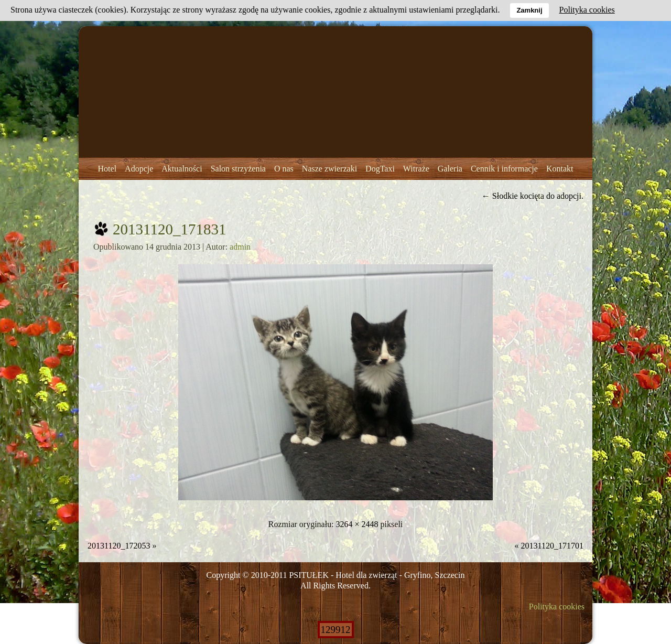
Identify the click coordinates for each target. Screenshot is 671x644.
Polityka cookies (557, 607)
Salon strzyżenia (238, 169)
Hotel (107, 169)
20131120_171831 (169, 229)
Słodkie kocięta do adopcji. (533, 196)
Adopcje (139, 169)
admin (240, 247)
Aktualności (182, 169)
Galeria (450, 169)
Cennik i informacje (504, 169)
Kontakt (560, 169)
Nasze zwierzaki (329, 169)
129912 (336, 630)
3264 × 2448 (357, 524)
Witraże (416, 169)
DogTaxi (380, 169)
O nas (284, 169)
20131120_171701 (552, 546)
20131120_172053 (119, 546)
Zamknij (529, 10)
